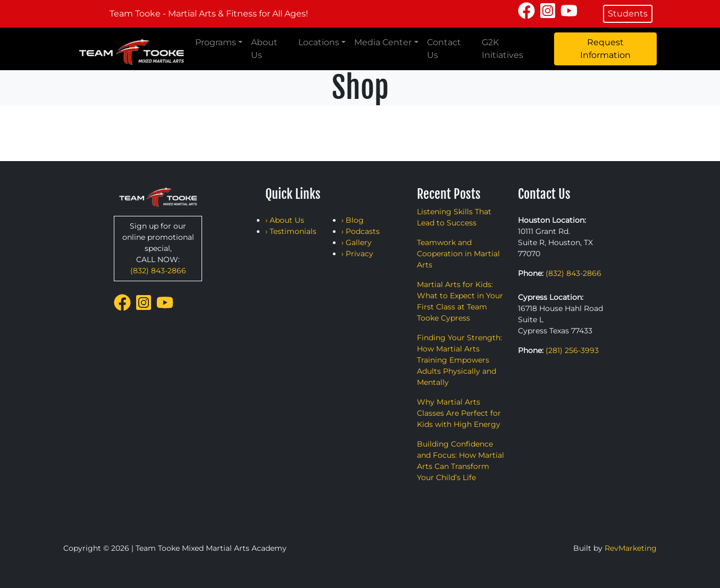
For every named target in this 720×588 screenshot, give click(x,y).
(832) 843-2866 (158, 271)
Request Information (605, 49)
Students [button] (628, 14)
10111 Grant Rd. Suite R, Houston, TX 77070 (555, 242)
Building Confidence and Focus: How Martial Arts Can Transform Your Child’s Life (461, 461)
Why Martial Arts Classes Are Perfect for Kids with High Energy (459, 413)
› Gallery (357, 242)
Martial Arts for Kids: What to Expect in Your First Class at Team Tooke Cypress (460, 301)
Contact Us (444, 49)
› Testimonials (291, 231)
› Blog (353, 220)
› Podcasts (361, 231)
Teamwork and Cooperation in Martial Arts (458, 254)
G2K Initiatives (503, 49)
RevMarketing (631, 548)
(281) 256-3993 (572, 350)
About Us (264, 49)
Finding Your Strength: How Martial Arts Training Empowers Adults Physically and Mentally (459, 360)
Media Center (383, 42)
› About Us (285, 220)
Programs (216, 42)
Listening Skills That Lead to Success (454, 217)
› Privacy (357, 254)
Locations (319, 42)
